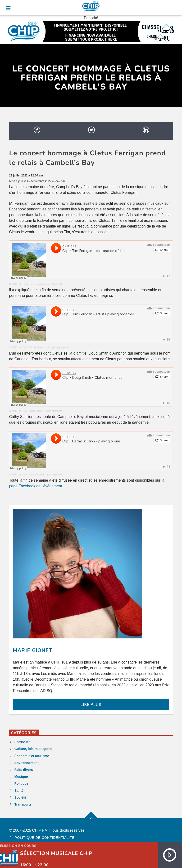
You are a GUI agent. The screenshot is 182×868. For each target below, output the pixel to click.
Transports (23, 804)
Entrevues (23, 742)
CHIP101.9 (15, 284)
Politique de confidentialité (45, 838)
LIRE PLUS (91, 705)
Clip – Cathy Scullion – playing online (42, 475)
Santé (19, 791)
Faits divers (24, 770)
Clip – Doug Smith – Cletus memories (43, 411)
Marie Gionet (32, 650)
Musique (21, 777)
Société (20, 797)
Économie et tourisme (32, 756)
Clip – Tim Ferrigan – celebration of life (43, 284)
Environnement (27, 763)
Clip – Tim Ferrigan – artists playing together (46, 348)
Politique (21, 783)
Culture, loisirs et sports (34, 749)
